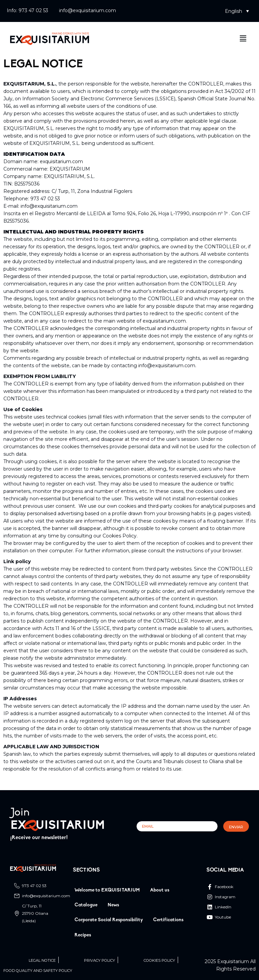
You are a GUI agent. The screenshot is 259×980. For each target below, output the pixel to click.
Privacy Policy (99, 961)
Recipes (83, 935)
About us (160, 890)
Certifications (168, 920)
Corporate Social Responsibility (109, 920)
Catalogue (86, 905)
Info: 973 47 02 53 (27, 10)
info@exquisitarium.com (88, 10)
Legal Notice (42, 961)
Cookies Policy (159, 961)
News (113, 905)
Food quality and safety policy (38, 971)
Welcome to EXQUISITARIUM (107, 890)
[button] (237, 11)
